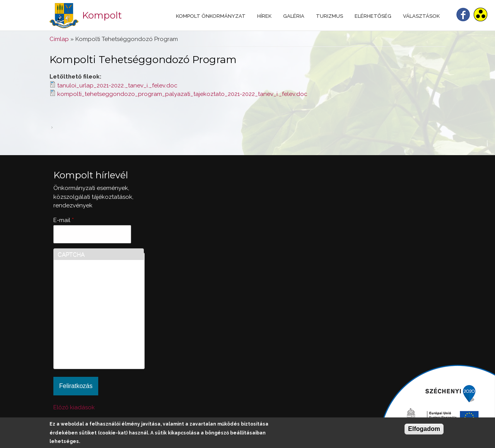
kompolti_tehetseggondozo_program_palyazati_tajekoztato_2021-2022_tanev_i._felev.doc (182, 94)
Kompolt (102, 15)
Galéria (294, 16)
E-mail (64, 220)
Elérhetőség (373, 16)
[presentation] (89, 337)
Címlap (59, 39)
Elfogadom (424, 429)
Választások (421, 16)
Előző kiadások (74, 407)
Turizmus (329, 16)
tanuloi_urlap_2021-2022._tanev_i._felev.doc (117, 85)
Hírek (264, 16)
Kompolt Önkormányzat (211, 16)
